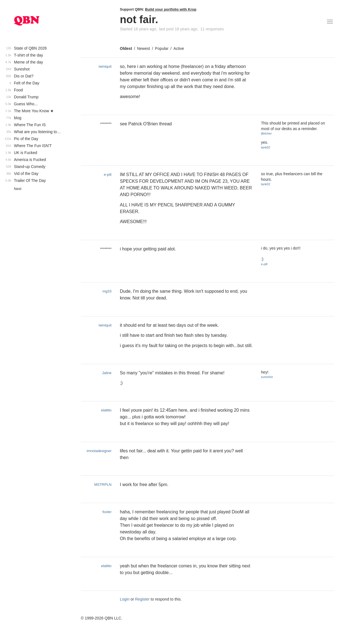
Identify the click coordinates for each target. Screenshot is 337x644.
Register (142, 599)
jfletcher (266, 133)
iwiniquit (105, 66)
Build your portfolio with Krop (171, 9)
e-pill (108, 175)
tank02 (266, 147)
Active (179, 48)
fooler (107, 512)
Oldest (126, 48)
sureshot (267, 377)
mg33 (107, 291)
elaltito (106, 410)
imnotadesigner (99, 451)
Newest (143, 48)
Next (18, 189)
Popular (162, 48)
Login (125, 599)
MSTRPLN (103, 485)
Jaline (107, 373)
